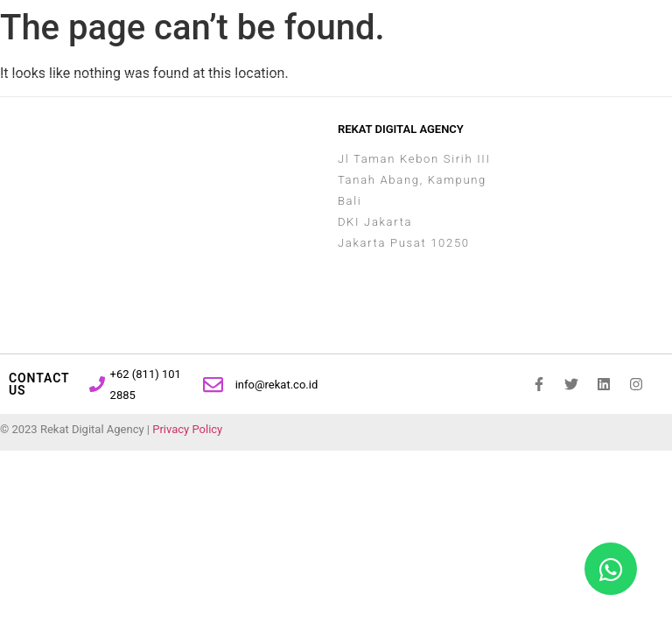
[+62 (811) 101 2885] (97, 384)
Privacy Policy (187, 429)
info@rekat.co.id (277, 385)
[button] (585, 34)
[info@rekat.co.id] (213, 385)
